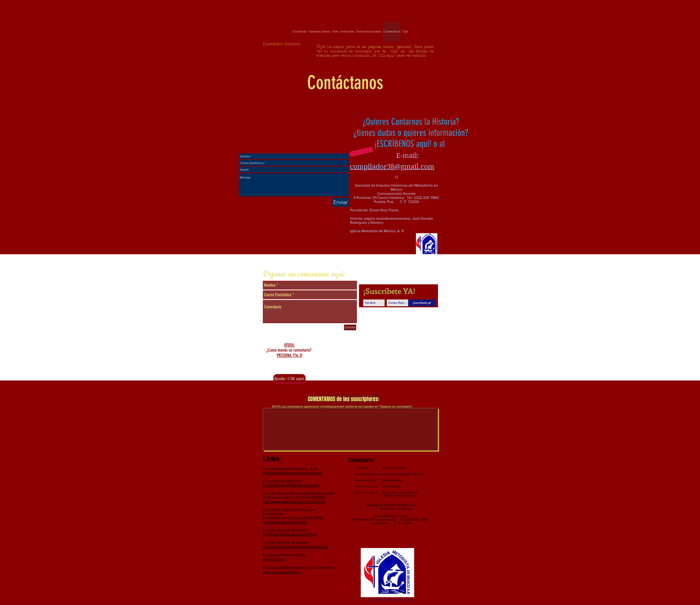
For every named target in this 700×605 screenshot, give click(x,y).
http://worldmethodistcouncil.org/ (290, 534)
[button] (361, 152)
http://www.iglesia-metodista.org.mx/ (293, 473)
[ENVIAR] (350, 327)
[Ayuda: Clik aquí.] (289, 378)
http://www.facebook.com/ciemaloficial (294, 501)
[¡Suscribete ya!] (422, 303)
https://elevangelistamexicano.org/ (291, 485)
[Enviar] (341, 202)
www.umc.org (274, 559)
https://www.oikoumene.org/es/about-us (296, 547)
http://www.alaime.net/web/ (285, 522)
